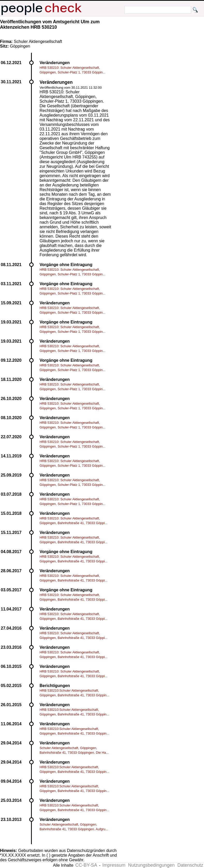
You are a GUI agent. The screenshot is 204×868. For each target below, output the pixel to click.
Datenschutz (190, 865)
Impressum (114, 865)
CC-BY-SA (86, 865)
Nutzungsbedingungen (151, 865)
